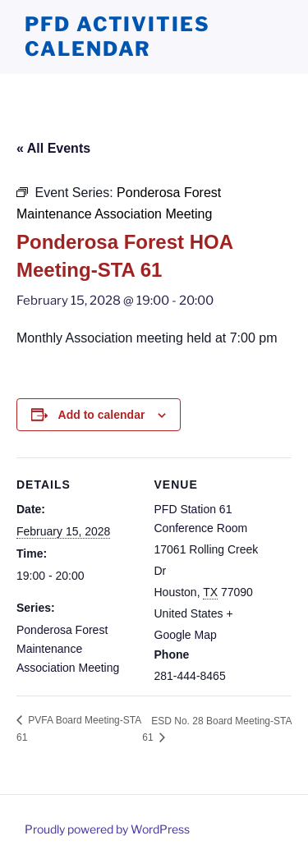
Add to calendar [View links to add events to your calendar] (102, 415)
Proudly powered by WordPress (107, 829)
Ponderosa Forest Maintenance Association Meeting (68, 649)
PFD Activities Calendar (117, 37)
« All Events (53, 148)
